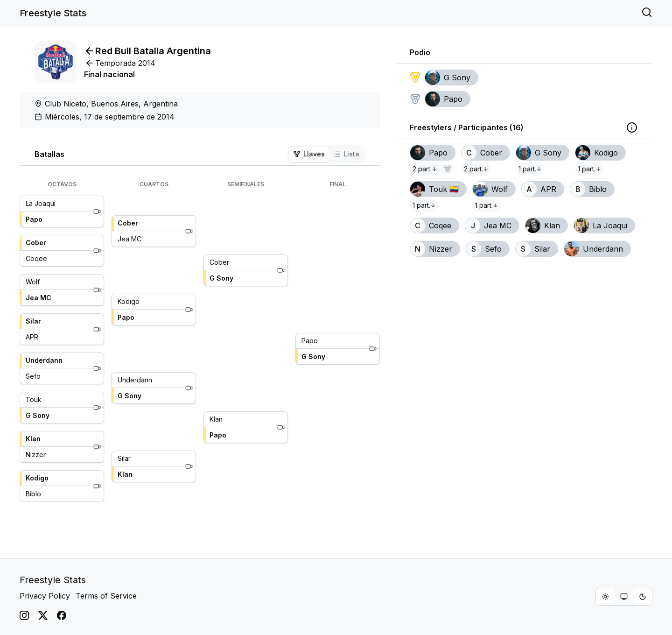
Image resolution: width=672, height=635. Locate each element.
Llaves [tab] (309, 154)
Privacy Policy (45, 596)
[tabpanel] (200, 341)
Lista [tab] (346, 154)
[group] (624, 597)
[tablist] (326, 154)
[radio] (605, 597)
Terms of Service (106, 596)
